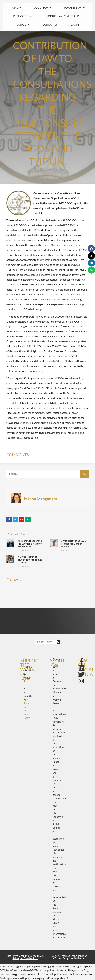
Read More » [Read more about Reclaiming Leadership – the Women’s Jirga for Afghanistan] (23, 550)
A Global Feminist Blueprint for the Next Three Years (30, 560)
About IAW (43, 8)
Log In (75, 25)
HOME (16, 8)
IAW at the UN (74, 8)
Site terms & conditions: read (26, 957)
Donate (23, 25)
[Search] (84, 474)
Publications (24, 16)
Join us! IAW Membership (64, 16)
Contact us (50, 25)
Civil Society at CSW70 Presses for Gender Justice (74, 544)
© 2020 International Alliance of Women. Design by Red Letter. (69, 957)
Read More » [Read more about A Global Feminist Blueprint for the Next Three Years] (23, 566)
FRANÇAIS (47, 33)
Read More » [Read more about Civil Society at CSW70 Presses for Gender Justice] (66, 550)
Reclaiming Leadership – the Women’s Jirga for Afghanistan (31, 544)
